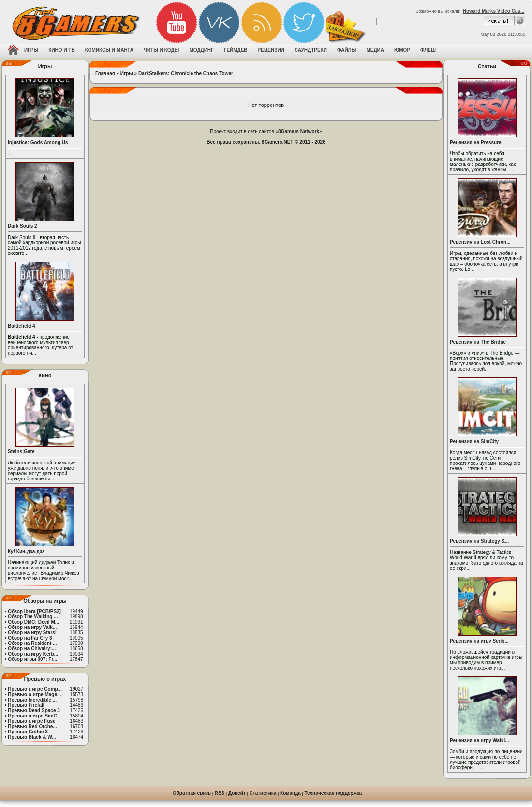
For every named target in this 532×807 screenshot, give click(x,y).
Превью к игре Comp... (35, 689)
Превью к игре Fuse (31, 721)
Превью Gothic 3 (28, 732)
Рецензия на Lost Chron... (480, 242)
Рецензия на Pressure (476, 142)
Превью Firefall (26, 705)
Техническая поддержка (333, 793)
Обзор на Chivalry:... (32, 649)
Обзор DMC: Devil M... (33, 622)
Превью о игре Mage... (34, 695)
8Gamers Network (299, 131)
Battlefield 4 (22, 326)
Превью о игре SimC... (34, 716)
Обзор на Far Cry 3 (30, 638)
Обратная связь (192, 793)
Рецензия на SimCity (474, 441)
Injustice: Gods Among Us (38, 142)
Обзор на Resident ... (32, 643)
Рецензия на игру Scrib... (479, 641)
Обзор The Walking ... (33, 617)
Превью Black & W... (32, 737)
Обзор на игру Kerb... (33, 654)
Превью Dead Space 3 (34, 710)
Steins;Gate (21, 452)
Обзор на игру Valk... (32, 627)
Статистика (263, 793)
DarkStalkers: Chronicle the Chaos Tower (186, 73)
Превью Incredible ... (32, 700)
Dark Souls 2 (22, 226)
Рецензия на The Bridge (478, 342)
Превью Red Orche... (32, 726)
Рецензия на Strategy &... (479, 541)
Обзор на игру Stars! (32, 633)
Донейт (237, 793)
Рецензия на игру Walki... (480, 740)
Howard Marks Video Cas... (494, 11)
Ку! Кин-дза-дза (26, 551)
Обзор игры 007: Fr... (32, 659)
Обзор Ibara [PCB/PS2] (34, 611)
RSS (220, 793)
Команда (290, 793)
